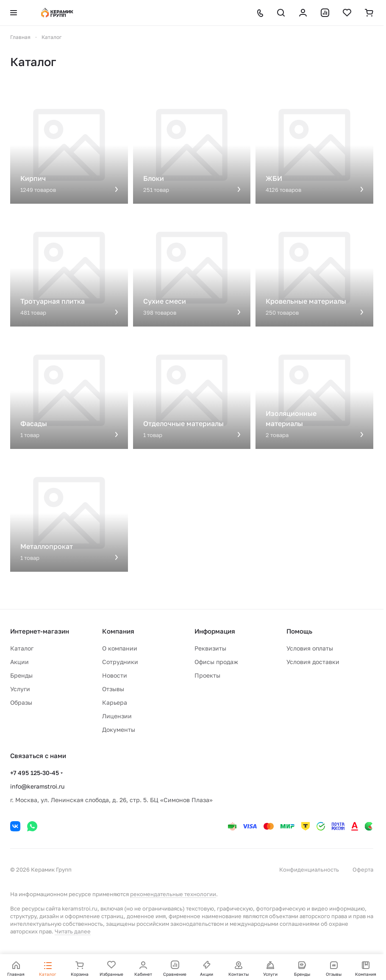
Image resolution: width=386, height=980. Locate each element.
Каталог (22, 648)
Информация (215, 631)
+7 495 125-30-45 (35, 773)
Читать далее (73, 931)
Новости (115, 675)
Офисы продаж (216, 662)
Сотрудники (120, 662)
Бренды (21, 675)
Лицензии (117, 716)
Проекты (207, 675)
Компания (118, 631)
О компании (120, 648)
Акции (19, 662)
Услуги (20, 689)
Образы (21, 702)
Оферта (363, 869)
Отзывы (113, 689)
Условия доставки (313, 662)
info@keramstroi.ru (37, 786)
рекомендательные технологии (173, 894)
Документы (119, 729)
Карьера (115, 702)
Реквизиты (210, 648)
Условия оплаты (310, 648)
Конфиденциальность (309, 869)
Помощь (299, 631)
